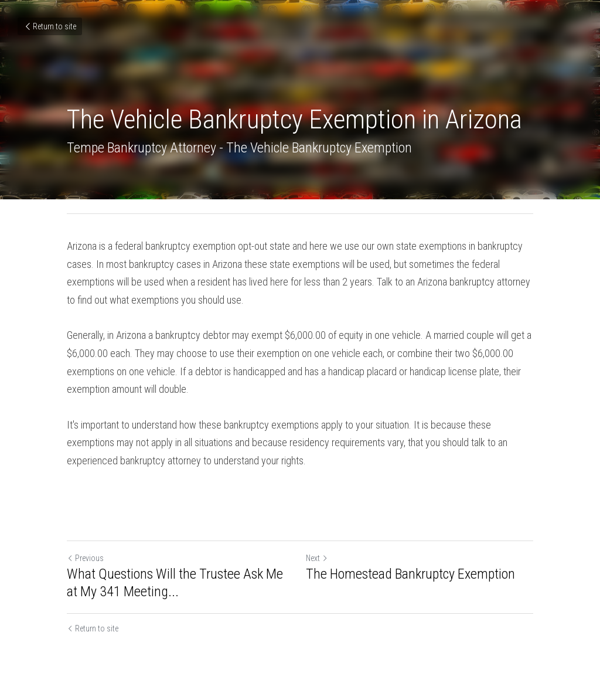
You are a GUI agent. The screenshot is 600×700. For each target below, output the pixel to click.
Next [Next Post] (317, 558)
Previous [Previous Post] (85, 558)
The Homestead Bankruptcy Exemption (410, 574)
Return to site (50, 26)
